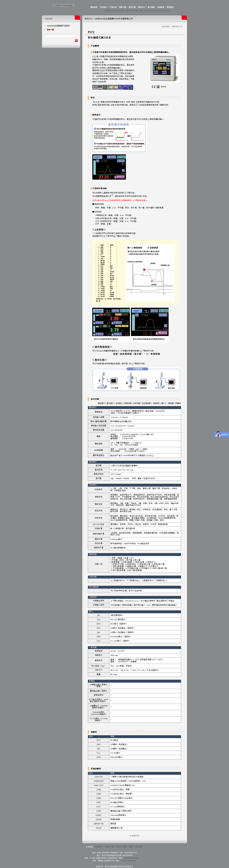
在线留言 (161, 7)
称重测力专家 (110, 847)
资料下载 (123, 7)
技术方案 (132, 7)
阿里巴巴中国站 (122, 847)
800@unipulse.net (131, 858)
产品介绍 (113, 7)
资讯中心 (142, 7)
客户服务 (151, 7)
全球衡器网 (138, 847)
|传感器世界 (99, 847)
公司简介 (103, 7)
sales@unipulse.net (129, 861)
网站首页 (94, 7)
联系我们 (170, 7)
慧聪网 (131, 847)
